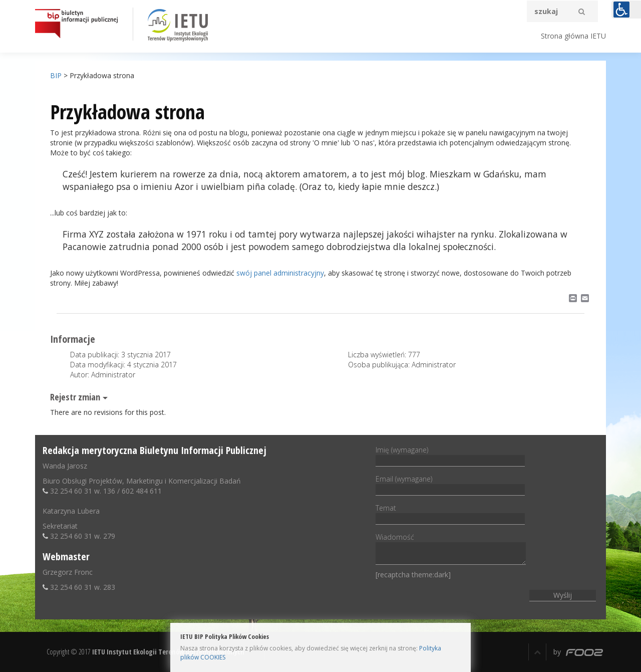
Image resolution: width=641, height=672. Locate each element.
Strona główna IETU (573, 36)
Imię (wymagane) (450, 455)
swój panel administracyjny (280, 273)
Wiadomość (451, 549)
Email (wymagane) (450, 484)
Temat (450, 513)
